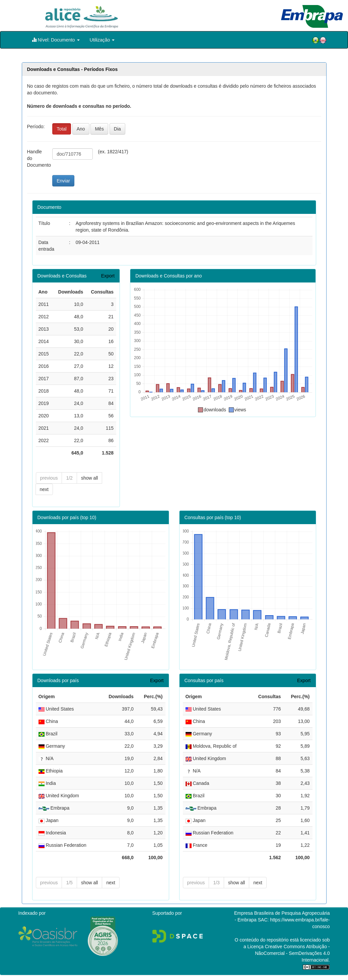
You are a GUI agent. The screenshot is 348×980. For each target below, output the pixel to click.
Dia (117, 129)
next (44, 489)
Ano (81, 129)
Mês (99, 129)
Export (108, 276)
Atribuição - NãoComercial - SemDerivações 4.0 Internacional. (292, 953)
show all (90, 478)
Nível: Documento (56, 40)
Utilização (102, 40)
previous (49, 478)
